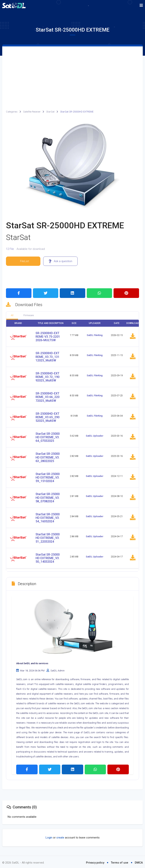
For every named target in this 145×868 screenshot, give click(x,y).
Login (49, 836)
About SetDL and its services (32, 662)
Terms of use (119, 861)
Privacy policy (95, 861)
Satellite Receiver (32, 112)
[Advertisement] (72, 74)
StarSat (50, 112)
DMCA (139, 861)
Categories (12, 112)
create (60, 836)
